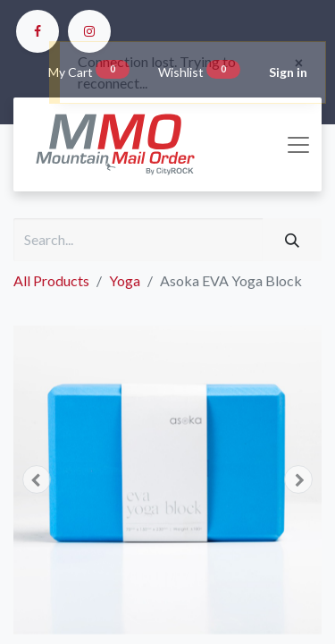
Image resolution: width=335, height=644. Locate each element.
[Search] (292, 240)
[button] (37, 479)
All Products (51, 280)
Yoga (125, 280)
